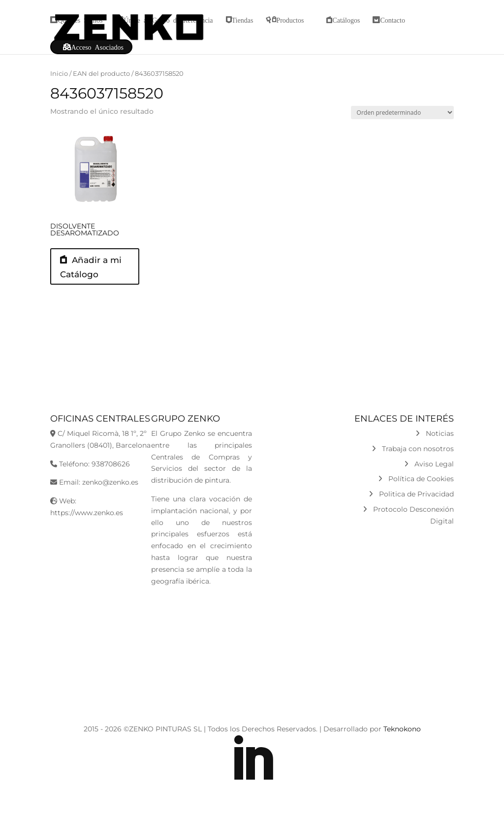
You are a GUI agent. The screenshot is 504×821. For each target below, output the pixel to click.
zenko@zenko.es (110, 490)
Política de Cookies (416, 487)
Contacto (393, 20)
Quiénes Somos (80, 20)
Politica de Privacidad (411, 502)
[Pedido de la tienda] (402, 113)
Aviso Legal (429, 471)
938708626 (111, 471)
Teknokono (402, 736)
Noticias (435, 441)
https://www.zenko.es (87, 520)
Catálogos (346, 20)
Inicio (59, 74)
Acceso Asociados (97, 47)
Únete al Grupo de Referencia (168, 20)
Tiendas (243, 20)
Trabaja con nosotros (413, 456)
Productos (290, 20)
